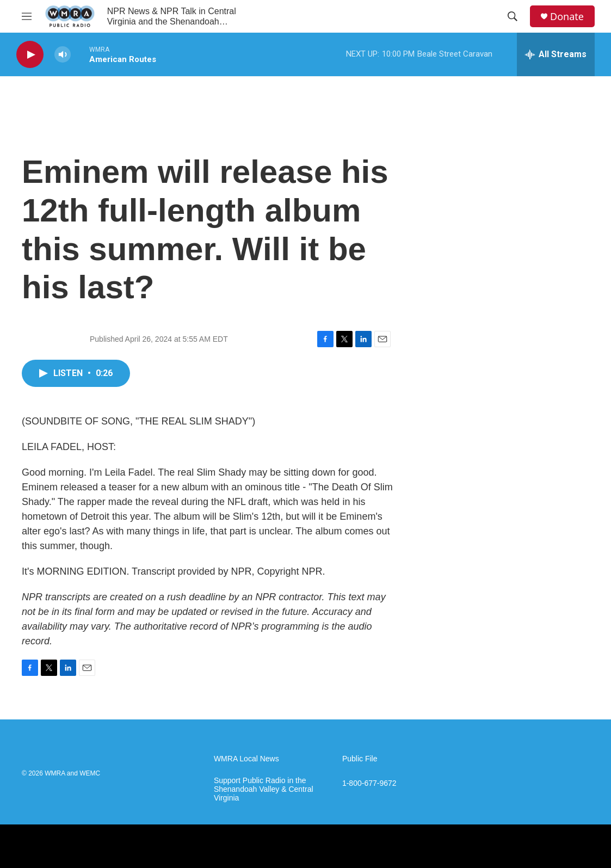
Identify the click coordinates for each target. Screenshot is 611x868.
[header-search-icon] (513, 16)
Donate (567, 17)
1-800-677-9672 (369, 783)
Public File (360, 759)
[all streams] (556, 54)
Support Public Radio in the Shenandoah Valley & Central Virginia (264, 789)
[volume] (63, 55)
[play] (30, 55)
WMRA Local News (246, 759)
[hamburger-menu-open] (27, 16)
